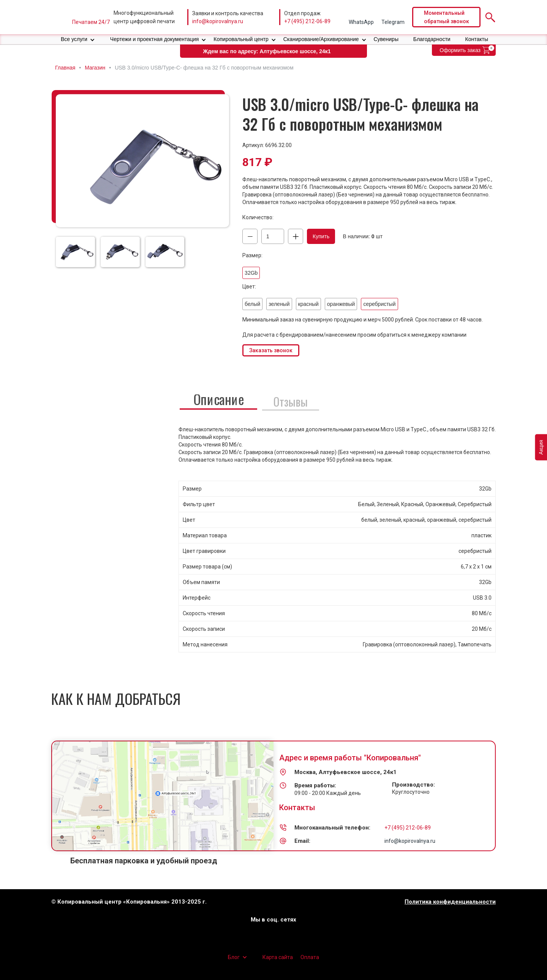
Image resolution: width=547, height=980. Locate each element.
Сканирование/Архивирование (321, 39)
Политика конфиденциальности (450, 902)
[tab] (218, 400)
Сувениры (386, 39)
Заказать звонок (271, 350)
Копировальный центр (241, 39)
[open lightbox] (142, 161)
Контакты (477, 39)
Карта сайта (278, 957)
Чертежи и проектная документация (155, 39)
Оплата (310, 957)
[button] (78, 39)
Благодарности (432, 39)
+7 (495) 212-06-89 (307, 21)
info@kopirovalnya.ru (218, 21)
